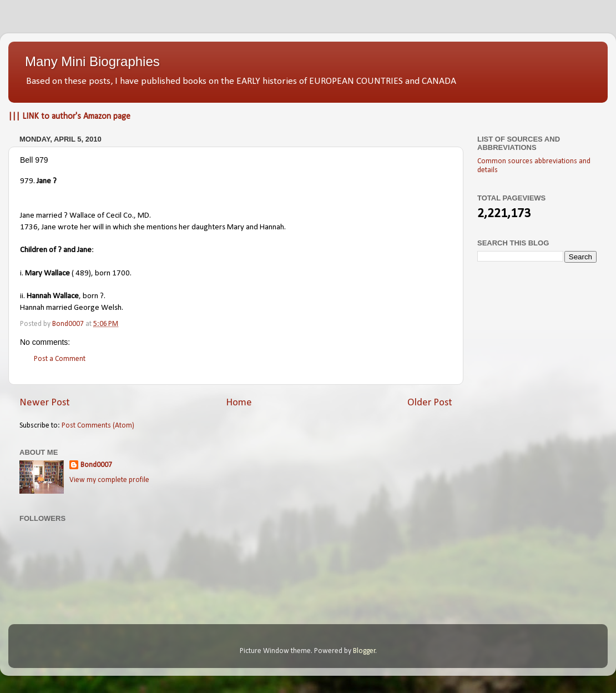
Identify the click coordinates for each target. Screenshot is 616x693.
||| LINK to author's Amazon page (69, 117)
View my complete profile (109, 480)
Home (239, 403)
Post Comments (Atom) (98, 426)
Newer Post (45, 403)
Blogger (364, 651)
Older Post (430, 403)
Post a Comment (60, 359)
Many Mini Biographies (92, 61)
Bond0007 (96, 465)
